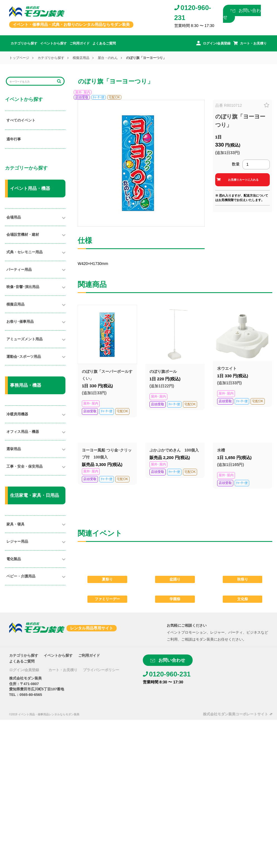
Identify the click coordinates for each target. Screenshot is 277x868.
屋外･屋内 (83, 92)
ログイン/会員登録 (24, 670)
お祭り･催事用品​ (20, 322)
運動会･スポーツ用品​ (24, 357)
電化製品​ (14, 559)
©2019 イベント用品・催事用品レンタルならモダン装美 (44, 714)
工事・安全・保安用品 (24, 466)
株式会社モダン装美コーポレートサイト (236, 714)
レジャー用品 (17, 541)
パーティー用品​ (19, 270)
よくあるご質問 (104, 43)
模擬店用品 (81, 58)
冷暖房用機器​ (17, 414)
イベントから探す (53, 43)
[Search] (32, 81)
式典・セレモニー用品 (24, 252)
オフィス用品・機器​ (23, 432)
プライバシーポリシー (101, 670)
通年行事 (14, 139)
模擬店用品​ (15, 304)
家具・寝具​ (15, 524)
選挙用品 (14, 449)
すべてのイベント (21, 120)
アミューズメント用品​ (24, 339)
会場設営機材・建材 (23, 235)
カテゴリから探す (24, 43)
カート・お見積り (63, 670)
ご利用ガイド (80, 43)
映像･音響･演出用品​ (23, 287)
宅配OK (114, 97)
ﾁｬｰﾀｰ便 (99, 97)
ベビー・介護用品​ (21, 576)
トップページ (19, 58)
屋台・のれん (108, 58)
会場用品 (14, 217)
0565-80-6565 (31, 695)
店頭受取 (82, 97)
